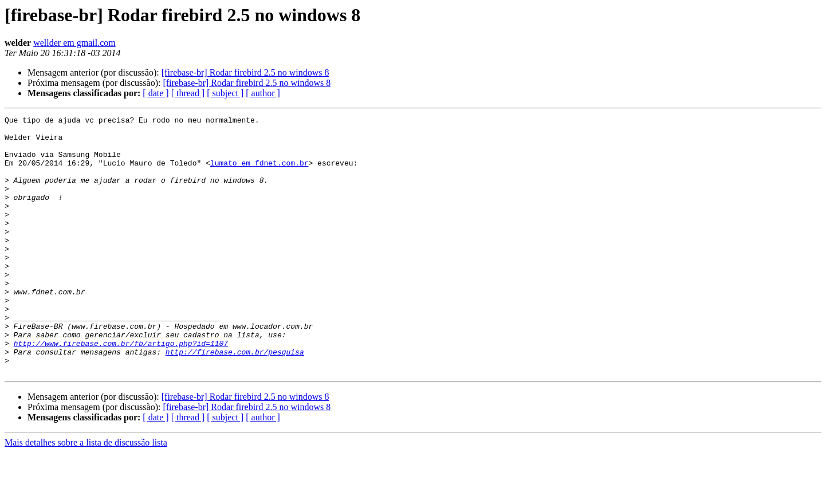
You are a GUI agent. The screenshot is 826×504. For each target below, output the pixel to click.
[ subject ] (225, 93)
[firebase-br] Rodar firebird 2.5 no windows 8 (245, 72)
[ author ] (263, 93)
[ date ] (156, 93)
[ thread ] (188, 93)
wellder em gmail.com (74, 43)
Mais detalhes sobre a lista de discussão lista (86, 494)
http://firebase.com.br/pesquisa (235, 400)
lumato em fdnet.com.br (259, 173)
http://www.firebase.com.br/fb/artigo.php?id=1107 (121, 389)
